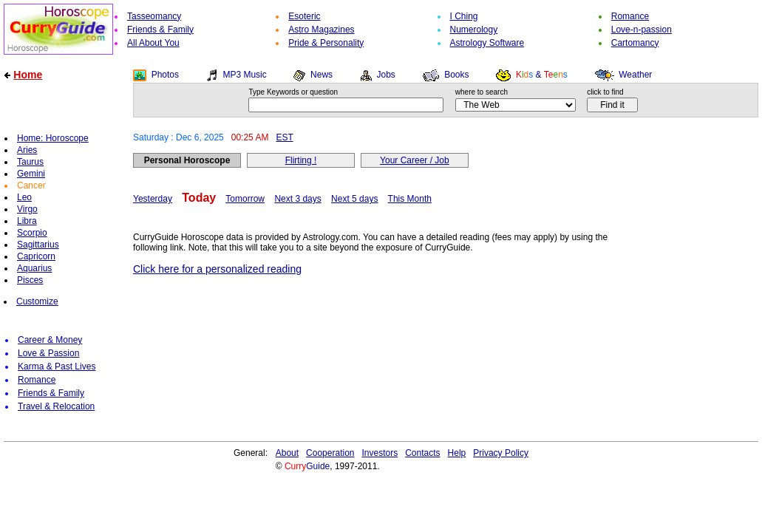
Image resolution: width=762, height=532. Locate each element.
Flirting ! (301, 160)
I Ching (464, 16)
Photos (165, 75)
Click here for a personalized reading (217, 269)
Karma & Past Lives (57, 366)
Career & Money (50, 340)
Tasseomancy (154, 16)
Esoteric (304, 16)
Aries (27, 150)
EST (284, 137)
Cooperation (330, 453)
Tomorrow (245, 199)
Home (28, 75)
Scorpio (32, 233)
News (322, 75)
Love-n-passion (642, 30)
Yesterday (153, 199)
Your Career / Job (415, 160)
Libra (27, 221)
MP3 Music (244, 75)
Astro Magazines (321, 30)
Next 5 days (354, 199)
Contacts (422, 453)
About (287, 453)
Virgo (27, 209)
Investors (380, 453)
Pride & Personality (326, 43)
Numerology (474, 30)
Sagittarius (38, 245)
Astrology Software (487, 43)
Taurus (30, 162)
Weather (635, 75)
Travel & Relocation (56, 406)
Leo (24, 197)
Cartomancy (635, 43)
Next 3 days (297, 199)
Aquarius (34, 268)
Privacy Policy (501, 453)
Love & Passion (48, 353)
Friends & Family (160, 30)
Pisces (30, 280)
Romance (630, 16)
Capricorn (36, 256)
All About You (153, 43)
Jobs (385, 75)
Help (457, 453)
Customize (37, 301)
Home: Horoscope (53, 138)
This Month (410, 199)
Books (456, 75)
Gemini (31, 174)
